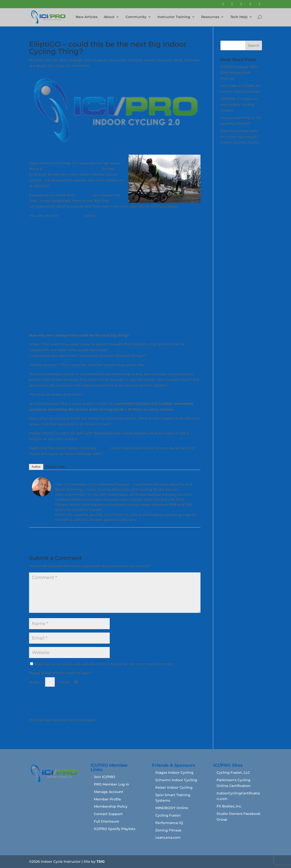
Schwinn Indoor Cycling (176, 780)
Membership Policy (111, 806)
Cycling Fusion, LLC (233, 773)
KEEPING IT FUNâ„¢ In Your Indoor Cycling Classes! (239, 105)
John (39, 60)
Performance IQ (169, 823)
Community (136, 17)
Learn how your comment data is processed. (136, 720)
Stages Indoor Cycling (174, 773)
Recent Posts (56, 467)
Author (36, 467)
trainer (103, 448)
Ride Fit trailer (72, 215)
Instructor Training (174, 17)
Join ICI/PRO (105, 777)
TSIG (101, 862)
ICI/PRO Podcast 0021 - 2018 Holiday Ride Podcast (240, 73)
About (109, 17)
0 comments (78, 66)
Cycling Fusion (168, 815)
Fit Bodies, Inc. (229, 806)
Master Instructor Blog (163, 60)
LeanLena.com (168, 837)
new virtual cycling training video (72, 169)
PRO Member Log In (112, 784)
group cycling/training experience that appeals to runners (129, 439)
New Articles (87, 17)
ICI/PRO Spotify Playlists (115, 829)
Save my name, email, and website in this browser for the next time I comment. (104, 664)
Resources (210, 17)
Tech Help (239, 17)
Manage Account (109, 792)
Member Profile (107, 799)
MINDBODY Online (172, 808)
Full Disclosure (106, 821)
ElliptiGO (84, 195)
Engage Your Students (89, 60)
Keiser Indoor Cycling (174, 787)
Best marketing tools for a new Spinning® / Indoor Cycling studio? (240, 137)
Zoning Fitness (168, 830)
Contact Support (108, 814)
